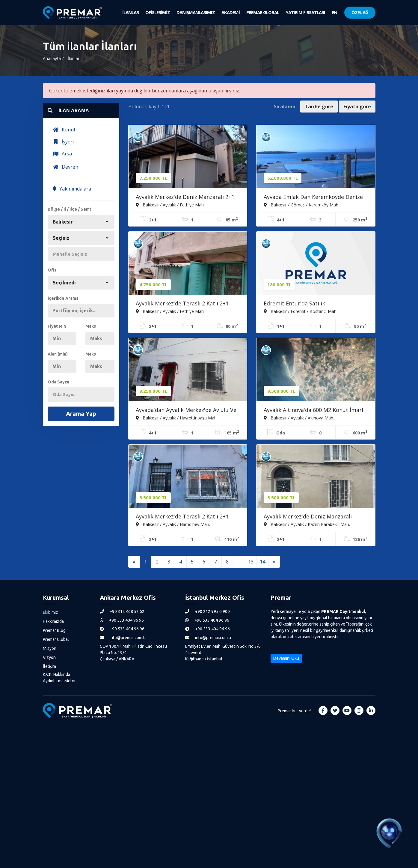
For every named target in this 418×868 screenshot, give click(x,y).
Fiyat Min (57, 326)
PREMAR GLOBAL (263, 12)
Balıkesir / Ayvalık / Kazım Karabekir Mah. (307, 524)
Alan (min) (58, 354)
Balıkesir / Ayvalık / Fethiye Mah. (170, 205)
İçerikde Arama (63, 298)
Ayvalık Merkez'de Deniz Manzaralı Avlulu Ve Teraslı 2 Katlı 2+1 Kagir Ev (310, 517)
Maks (91, 326)
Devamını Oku (286, 658)
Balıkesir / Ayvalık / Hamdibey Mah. (173, 524)
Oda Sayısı (58, 382)
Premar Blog (54, 630)
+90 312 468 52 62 (122, 611)
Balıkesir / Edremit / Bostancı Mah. (301, 311)
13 (251, 562)
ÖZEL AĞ (360, 12)
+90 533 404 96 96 (122, 620)
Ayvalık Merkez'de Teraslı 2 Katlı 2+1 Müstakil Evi (182, 517)
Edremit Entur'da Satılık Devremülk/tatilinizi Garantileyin (306, 304)
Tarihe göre (319, 107)
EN (334, 12)
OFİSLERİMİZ (158, 12)
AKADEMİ (231, 12)
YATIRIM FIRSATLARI (305, 12)
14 (262, 562)
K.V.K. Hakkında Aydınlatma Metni (59, 678)
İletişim (49, 666)
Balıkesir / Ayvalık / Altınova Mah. (299, 418)
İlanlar (74, 58)
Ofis (52, 270)
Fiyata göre (357, 107)
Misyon (50, 648)
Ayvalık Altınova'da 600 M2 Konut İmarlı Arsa (314, 410)
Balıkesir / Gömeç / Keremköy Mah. (301, 205)
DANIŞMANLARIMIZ (196, 12)
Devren (65, 167)
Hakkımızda (53, 621)
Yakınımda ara (72, 189)
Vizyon (49, 657)
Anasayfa (52, 58)
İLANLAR (130, 12)
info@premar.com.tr (123, 638)
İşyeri (63, 142)
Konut (64, 130)
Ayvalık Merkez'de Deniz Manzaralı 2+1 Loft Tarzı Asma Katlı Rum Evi (185, 197)
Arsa (62, 154)
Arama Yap (81, 414)
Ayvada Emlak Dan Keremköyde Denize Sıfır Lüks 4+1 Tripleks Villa (313, 197)
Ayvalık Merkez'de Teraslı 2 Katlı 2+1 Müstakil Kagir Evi (182, 304)
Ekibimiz (50, 612)
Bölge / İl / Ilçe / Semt (70, 209)
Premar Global (56, 639)
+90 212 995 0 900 (208, 611)
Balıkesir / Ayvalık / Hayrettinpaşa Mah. (177, 418)
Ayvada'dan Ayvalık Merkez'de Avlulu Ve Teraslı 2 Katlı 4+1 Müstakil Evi (186, 410)
